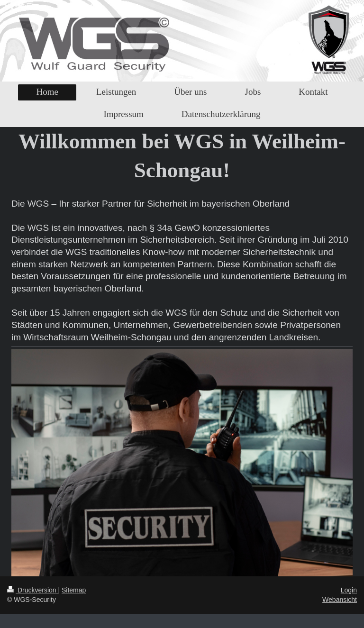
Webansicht (340, 600)
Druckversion (32, 590)
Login (349, 590)
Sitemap (74, 590)
